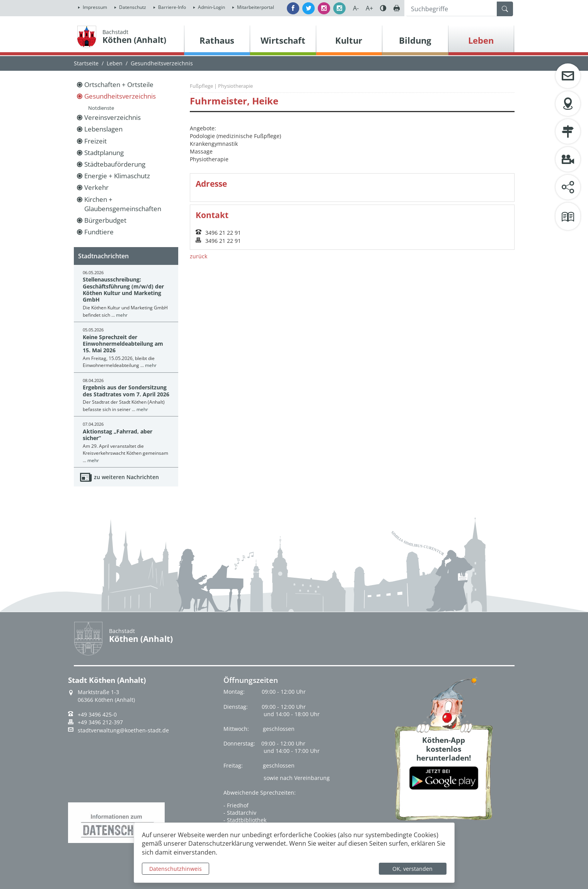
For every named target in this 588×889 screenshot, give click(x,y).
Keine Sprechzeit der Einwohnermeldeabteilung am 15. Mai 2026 (123, 344)
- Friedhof (236, 805)
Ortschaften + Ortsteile (119, 84)
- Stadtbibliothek (245, 820)
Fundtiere (99, 232)
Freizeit (95, 141)
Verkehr (96, 187)
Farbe (383, 8)
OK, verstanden (412, 869)
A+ (369, 8)
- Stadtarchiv (240, 813)
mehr (122, 315)
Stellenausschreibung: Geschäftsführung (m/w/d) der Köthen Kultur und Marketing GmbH (123, 289)
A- (356, 8)
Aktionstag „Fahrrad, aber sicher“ (118, 435)
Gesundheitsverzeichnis (120, 96)
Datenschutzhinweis (176, 869)
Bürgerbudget (105, 220)
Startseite (86, 63)
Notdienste (101, 108)
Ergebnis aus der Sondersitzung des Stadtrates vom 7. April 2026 (126, 391)
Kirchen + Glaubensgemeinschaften (123, 204)
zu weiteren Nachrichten (126, 477)
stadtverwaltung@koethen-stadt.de (123, 730)
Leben (115, 63)
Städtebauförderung (115, 164)
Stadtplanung (104, 153)
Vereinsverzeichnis (112, 117)
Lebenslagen (103, 129)
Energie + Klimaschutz (117, 176)
